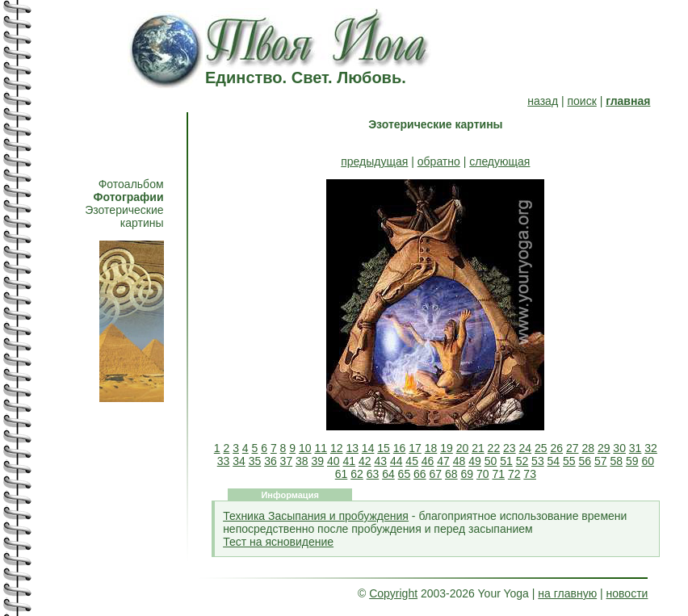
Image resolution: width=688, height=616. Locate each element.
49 (475, 461)
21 (478, 448)
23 (510, 448)
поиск (581, 101)
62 (357, 474)
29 (604, 448)
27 (573, 448)
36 (271, 461)
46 (428, 461)
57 (601, 461)
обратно (439, 161)
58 (616, 461)
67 (436, 474)
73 (530, 474)
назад (543, 101)
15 (384, 448)
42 (365, 461)
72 (514, 474)
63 (373, 474)
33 (224, 461)
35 (255, 461)
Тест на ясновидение (278, 542)
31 (636, 448)
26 (556, 448)
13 (352, 448)
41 (349, 461)
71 (498, 474)
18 (431, 448)
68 (451, 474)
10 (305, 448)
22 (494, 448)
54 (554, 461)
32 (651, 448)
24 (526, 448)
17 (415, 448)
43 (380, 461)
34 (239, 461)
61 (342, 474)
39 (318, 461)
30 (619, 448)
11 (321, 448)
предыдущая (374, 161)
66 (420, 474)
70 (483, 474)
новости (627, 593)
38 (302, 461)
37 (287, 461)
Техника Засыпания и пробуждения (316, 516)
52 (522, 461)
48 (459, 461)
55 (569, 461)
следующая (499, 161)
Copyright (393, 593)
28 (588, 448)
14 (368, 448)
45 (412, 461)
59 (632, 461)
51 (506, 461)
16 (400, 448)
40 (334, 461)
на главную (567, 593)
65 (405, 474)
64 (388, 474)
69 (467, 474)
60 (648, 461)
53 (538, 461)
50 (491, 461)
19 (447, 448)
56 (585, 461)
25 (541, 448)
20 (463, 448)
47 (443, 461)
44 (396, 461)
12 (337, 448)
